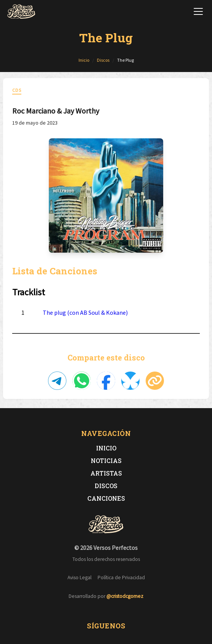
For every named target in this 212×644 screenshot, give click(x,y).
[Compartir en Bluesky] (130, 381)
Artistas (106, 473)
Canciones (106, 498)
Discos (106, 486)
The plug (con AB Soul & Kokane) (85, 312)
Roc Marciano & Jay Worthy (56, 111)
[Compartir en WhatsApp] (82, 381)
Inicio (106, 448)
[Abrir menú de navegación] (198, 11)
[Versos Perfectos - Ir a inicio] (21, 11)
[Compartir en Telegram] (57, 381)
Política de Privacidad (121, 578)
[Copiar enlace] (155, 381)
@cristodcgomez (125, 596)
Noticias (106, 461)
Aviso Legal (79, 578)
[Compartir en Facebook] (106, 381)
